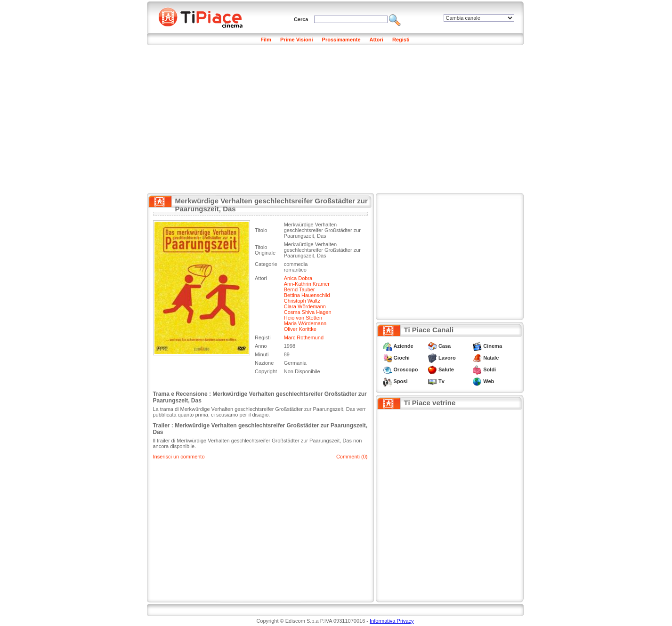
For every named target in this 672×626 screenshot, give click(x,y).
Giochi (402, 358)
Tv (441, 381)
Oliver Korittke (300, 329)
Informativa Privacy (392, 621)
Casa (445, 346)
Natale (491, 358)
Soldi (490, 369)
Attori (376, 40)
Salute (446, 369)
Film (266, 40)
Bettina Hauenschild (307, 295)
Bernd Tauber (300, 289)
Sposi (401, 381)
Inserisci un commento (179, 457)
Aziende (404, 346)
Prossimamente (341, 40)
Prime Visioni (297, 40)
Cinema (493, 346)
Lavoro (447, 358)
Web (489, 381)
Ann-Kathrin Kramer (307, 284)
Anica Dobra (298, 278)
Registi (401, 40)
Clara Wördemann (305, 306)
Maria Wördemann (305, 323)
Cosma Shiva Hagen (308, 312)
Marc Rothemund (304, 337)
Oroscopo (406, 369)
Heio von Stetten (303, 318)
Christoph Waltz (302, 301)
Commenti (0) (352, 457)
